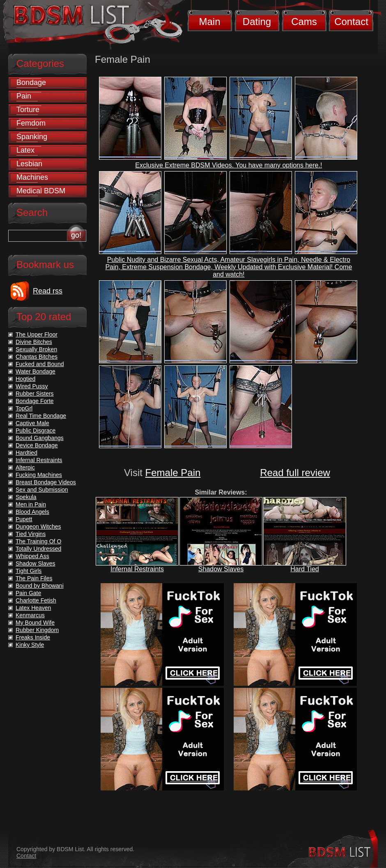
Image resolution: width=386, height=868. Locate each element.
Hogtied (25, 379)
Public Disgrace (36, 431)
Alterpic (25, 467)
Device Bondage (37, 445)
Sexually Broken (36, 349)
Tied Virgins (31, 534)
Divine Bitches (34, 342)
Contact (351, 22)
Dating (257, 22)
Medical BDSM (41, 191)
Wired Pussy (32, 386)
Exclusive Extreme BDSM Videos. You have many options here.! (229, 165)
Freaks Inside (33, 637)
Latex (25, 150)
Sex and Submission (42, 490)
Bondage (31, 82)
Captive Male (32, 423)
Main (209, 22)
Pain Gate (28, 593)
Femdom (31, 123)
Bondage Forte (35, 401)
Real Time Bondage (41, 416)
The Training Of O (38, 541)
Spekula (26, 497)
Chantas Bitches (37, 357)
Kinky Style (30, 645)
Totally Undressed (38, 549)
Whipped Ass (32, 556)
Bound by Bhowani (40, 586)
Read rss (48, 291)
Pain (24, 96)
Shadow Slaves (221, 569)
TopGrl (24, 408)
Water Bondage (36, 371)
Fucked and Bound (40, 364)
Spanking (32, 137)
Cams (304, 22)
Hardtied (26, 453)
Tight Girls (29, 571)
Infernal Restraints (137, 569)
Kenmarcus (30, 615)
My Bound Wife (35, 623)
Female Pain (173, 473)
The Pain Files (34, 578)
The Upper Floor (37, 334)
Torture (28, 110)
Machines (32, 177)
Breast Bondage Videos (46, 482)
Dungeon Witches (38, 527)
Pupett (24, 519)
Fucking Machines (39, 475)
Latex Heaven (33, 608)
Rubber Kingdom (37, 630)
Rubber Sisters (35, 394)
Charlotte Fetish (36, 600)
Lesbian (29, 164)
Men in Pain (31, 504)
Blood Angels (32, 512)
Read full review (295, 473)
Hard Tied (304, 569)
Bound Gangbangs (40, 438)
